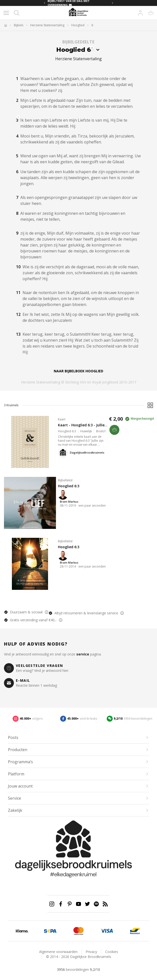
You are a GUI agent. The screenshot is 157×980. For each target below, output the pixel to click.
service (83, 654)
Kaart (62, 419)
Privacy (91, 952)
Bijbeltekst (65, 480)
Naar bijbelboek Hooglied (78, 371)
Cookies (112, 952)
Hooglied (78, 25)
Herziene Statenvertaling (47, 25)
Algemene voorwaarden (58, 952)
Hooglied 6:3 (69, 486)
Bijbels (19, 25)
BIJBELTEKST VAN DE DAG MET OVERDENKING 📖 (69, 3)
